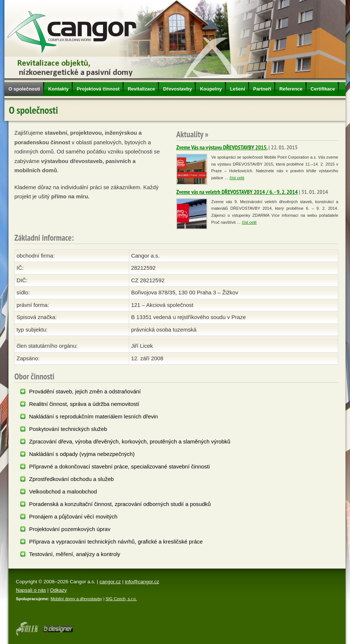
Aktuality (190, 134)
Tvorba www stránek (58, 629)
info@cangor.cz (142, 582)
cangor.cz (110, 582)
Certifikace (323, 89)
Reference (291, 89)
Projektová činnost (98, 89)
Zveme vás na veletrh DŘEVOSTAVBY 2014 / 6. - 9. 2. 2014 (237, 192)
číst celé (237, 178)
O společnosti (24, 89)
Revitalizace (141, 89)
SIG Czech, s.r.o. (121, 599)
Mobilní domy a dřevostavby (76, 599)
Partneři (262, 89)
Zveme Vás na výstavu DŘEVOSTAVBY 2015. (222, 147)
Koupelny (211, 89)
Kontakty (59, 89)
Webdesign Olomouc (27, 629)
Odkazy (59, 590)
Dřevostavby (177, 89)
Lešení (238, 89)
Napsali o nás (31, 590)
